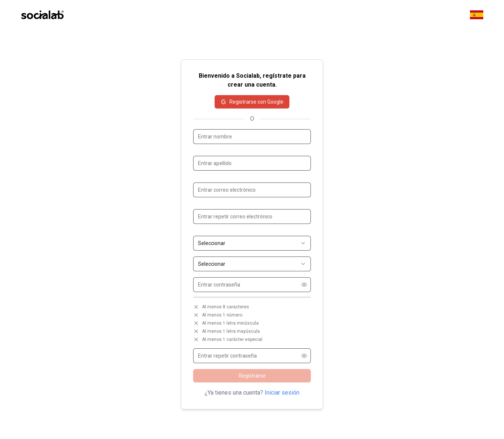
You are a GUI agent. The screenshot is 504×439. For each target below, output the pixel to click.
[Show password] (304, 285)
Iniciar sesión (282, 393)
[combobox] (252, 243)
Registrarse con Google (252, 102)
